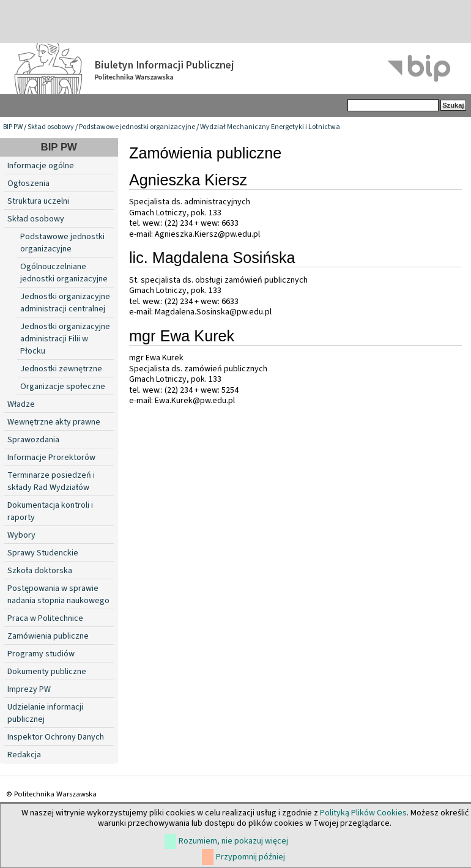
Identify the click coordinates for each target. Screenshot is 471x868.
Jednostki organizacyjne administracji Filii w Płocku (65, 339)
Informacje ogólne (41, 166)
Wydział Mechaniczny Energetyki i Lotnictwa (270, 127)
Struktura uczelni (38, 201)
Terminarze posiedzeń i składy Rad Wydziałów (51, 481)
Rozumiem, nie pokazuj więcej (233, 841)
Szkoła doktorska (40, 571)
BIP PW (13, 127)
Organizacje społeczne (63, 387)
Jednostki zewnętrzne (61, 369)
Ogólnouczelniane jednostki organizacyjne (64, 273)
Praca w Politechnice (45, 618)
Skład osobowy (51, 127)
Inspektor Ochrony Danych (56, 737)
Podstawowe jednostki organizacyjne (137, 127)
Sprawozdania (33, 440)
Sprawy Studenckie (43, 553)
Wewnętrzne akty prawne (54, 422)
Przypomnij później (250, 857)
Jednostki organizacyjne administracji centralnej (65, 303)
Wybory (21, 535)
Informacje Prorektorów (51, 458)
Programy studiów (41, 654)
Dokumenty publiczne (47, 672)
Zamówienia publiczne (48, 636)
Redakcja (24, 755)
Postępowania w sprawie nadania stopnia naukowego (58, 595)
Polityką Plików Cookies (363, 813)
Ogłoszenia (28, 184)
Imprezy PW (29, 689)
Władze (21, 404)
